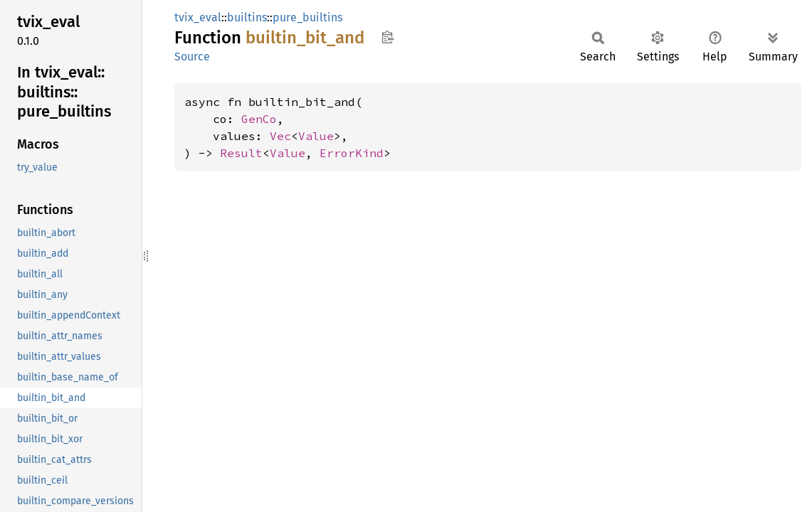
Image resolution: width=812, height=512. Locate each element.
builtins (247, 17)
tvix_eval (198, 17)
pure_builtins (307, 17)
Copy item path (387, 37)
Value (316, 136)
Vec (280, 136)
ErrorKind (352, 153)
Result (241, 153)
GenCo (259, 119)
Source (192, 57)
